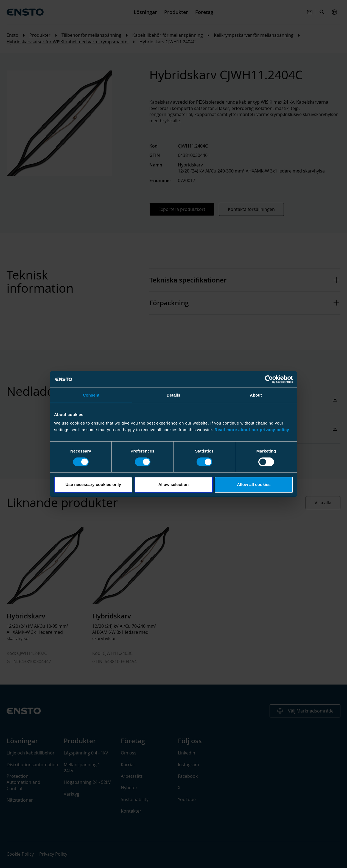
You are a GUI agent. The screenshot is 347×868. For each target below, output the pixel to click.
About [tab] (256, 395)
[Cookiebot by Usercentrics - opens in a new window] (269, 379)
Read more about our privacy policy (252, 430)
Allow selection (174, 484)
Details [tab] (173, 395)
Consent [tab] (91, 395)
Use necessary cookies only (93, 484)
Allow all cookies (254, 484)
